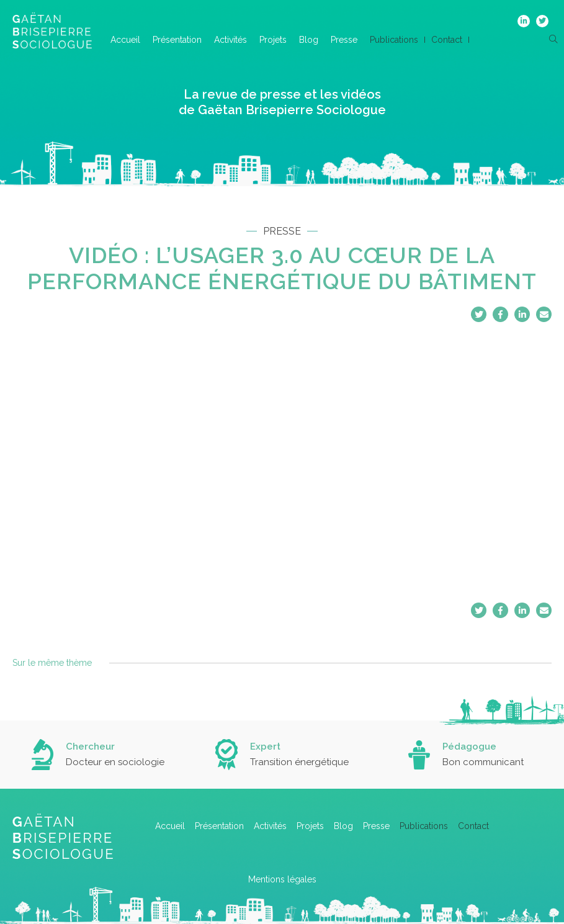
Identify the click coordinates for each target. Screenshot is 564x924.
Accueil (125, 40)
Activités (231, 40)
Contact (447, 40)
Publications (394, 40)
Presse (344, 40)
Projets (273, 40)
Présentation (177, 40)
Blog (309, 40)
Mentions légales (282, 879)
